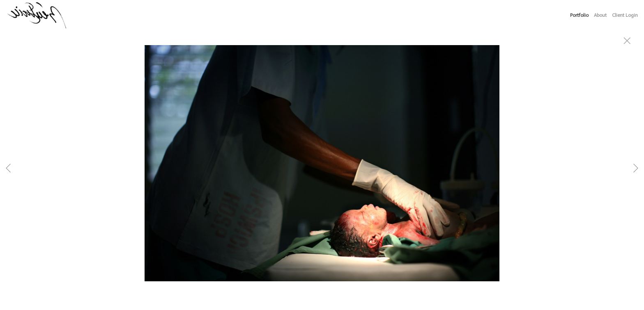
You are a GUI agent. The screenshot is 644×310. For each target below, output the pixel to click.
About (600, 15)
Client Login (625, 15)
